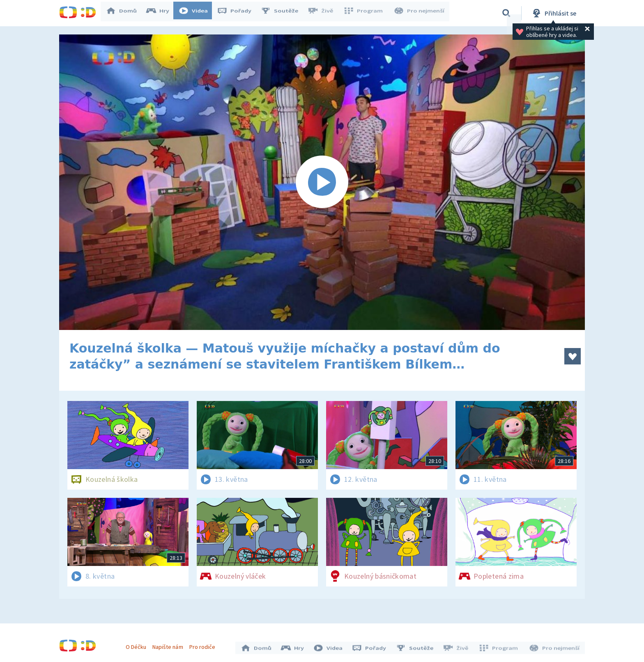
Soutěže (283, 13)
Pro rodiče (204, 645)
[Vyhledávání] (506, 13)
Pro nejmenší (420, 13)
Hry (162, 13)
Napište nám (170, 645)
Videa (197, 13)
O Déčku (138, 645)
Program (366, 13)
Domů (125, 13)
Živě (324, 13)
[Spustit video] (322, 182)
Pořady (238, 13)
